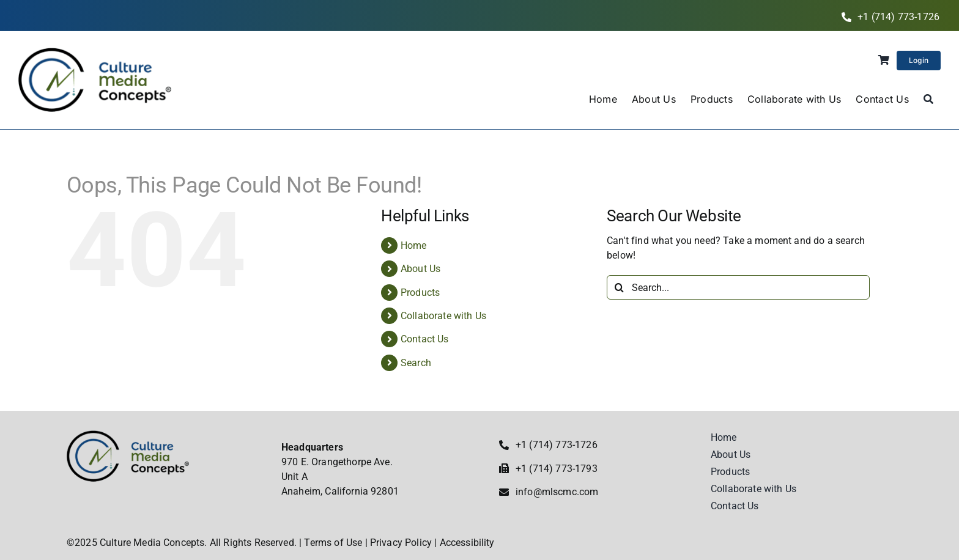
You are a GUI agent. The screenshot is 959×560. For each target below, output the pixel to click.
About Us (420, 269)
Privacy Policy (401, 543)
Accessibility (467, 543)
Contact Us (425, 339)
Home (414, 245)
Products (420, 293)
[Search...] (738, 287)
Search (416, 363)
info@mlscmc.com (557, 492)
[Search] (928, 100)
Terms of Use (333, 543)
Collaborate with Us (443, 316)
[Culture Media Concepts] (95, 52)
